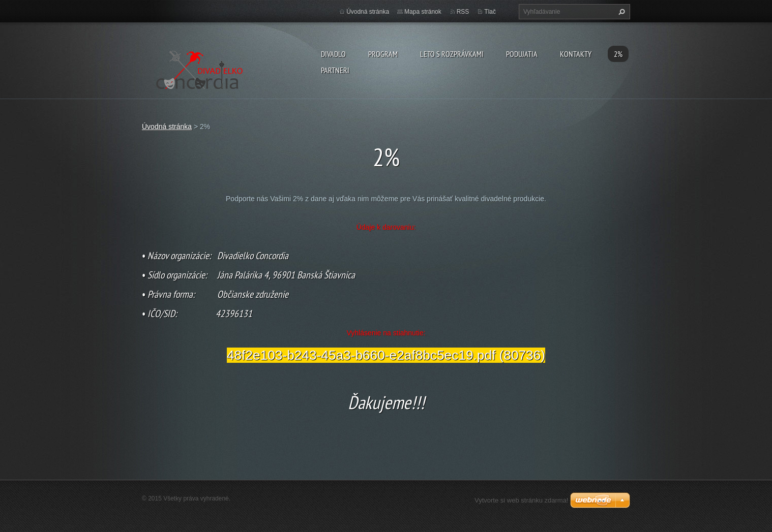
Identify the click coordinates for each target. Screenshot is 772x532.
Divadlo (333, 54)
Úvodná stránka (368, 12)
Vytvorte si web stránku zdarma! (521, 500)
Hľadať (620, 12)
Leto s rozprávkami (452, 54)
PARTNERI (335, 70)
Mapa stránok (423, 12)
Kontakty (576, 54)
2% (618, 54)
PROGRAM (383, 54)
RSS (463, 12)
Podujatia (522, 54)
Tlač (490, 12)
